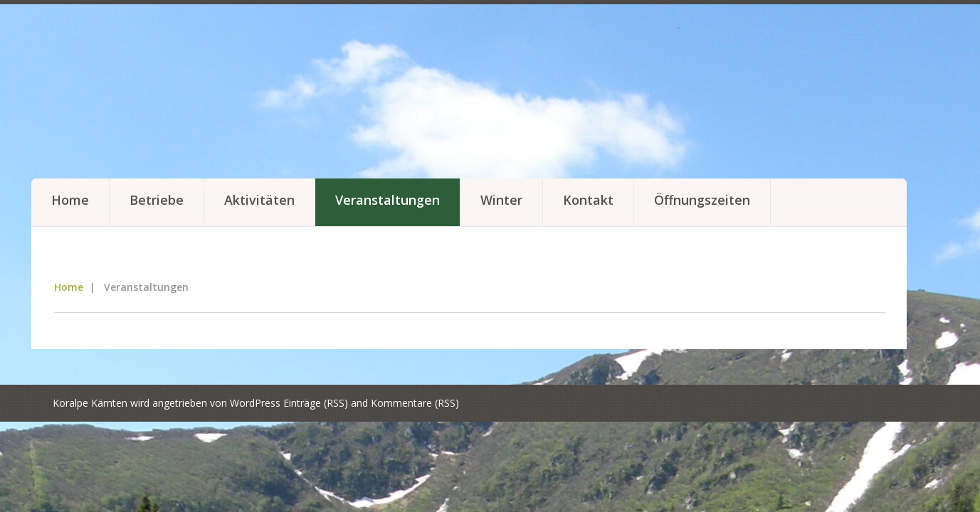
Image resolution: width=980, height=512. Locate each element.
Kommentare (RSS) (415, 403)
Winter (501, 200)
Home (70, 200)
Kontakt (588, 200)
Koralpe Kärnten (90, 403)
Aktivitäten (259, 200)
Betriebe (157, 200)
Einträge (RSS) (316, 403)
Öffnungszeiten (702, 200)
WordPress (255, 403)
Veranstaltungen (388, 200)
